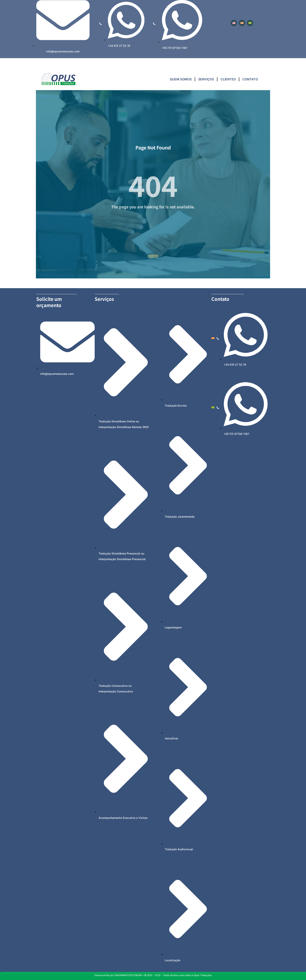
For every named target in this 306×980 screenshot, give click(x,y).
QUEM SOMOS (181, 79)
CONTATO (250, 79)
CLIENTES (228, 79)
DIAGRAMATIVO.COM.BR (128, 975)
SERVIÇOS (206, 79)
